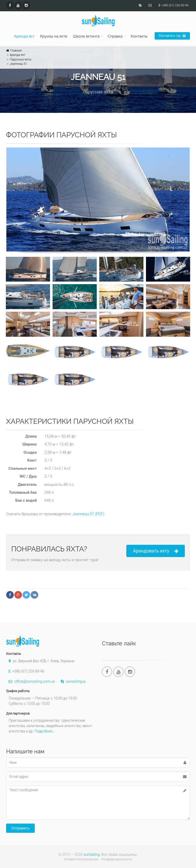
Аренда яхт (24, 36)
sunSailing (91, 854)
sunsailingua (72, 681)
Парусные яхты (21, 59)
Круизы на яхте (54, 36)
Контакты (139, 36)
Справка (115, 36)
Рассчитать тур (172, 36)
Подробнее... (45, 731)
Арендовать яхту (156, 551)
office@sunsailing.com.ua (30, 681)
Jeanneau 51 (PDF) (88, 514)
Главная (16, 51)
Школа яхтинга (86, 36)
